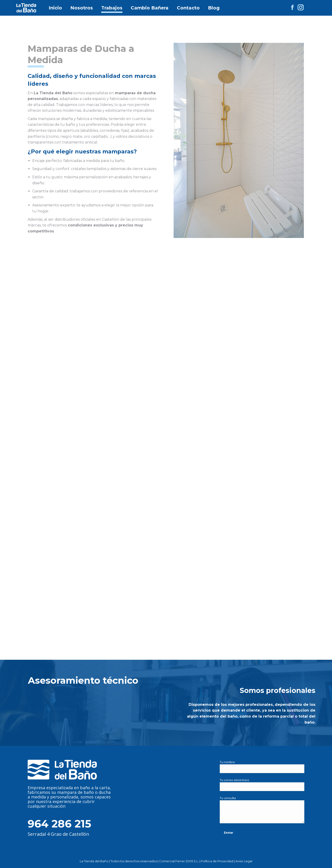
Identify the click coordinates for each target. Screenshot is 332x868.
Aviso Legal (244, 861)
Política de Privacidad (217, 861)
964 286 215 (59, 824)
